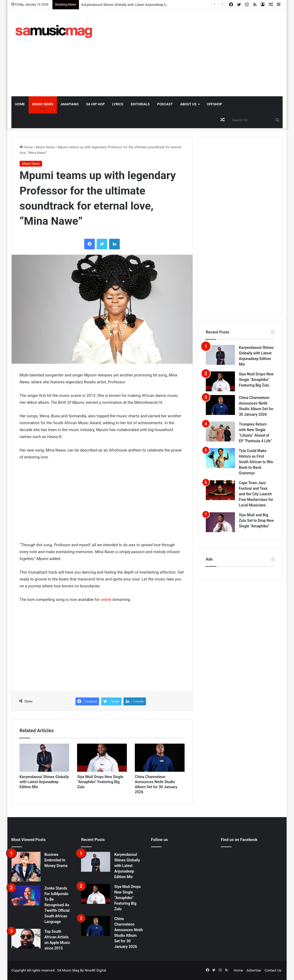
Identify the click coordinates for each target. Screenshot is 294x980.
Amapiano (70, 104)
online (106, 600)
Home (20, 104)
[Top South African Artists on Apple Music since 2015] (26, 939)
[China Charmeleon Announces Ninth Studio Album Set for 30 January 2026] (160, 758)
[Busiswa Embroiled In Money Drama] (26, 867)
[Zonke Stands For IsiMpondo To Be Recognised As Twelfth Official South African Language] (26, 896)
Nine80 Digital (95, 970)
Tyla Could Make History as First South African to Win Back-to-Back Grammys (256, 462)
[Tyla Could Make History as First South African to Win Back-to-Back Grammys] (220, 458)
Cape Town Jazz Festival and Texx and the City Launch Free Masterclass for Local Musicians (256, 494)
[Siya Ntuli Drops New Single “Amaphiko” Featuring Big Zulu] (102, 758)
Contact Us (273, 970)
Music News (43, 104)
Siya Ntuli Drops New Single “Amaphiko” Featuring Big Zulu (100, 782)
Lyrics (118, 104)
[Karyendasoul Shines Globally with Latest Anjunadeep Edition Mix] (44, 758)
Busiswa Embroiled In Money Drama (56, 860)
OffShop (215, 104)
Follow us (159, 840)
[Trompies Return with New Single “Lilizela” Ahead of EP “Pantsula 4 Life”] (220, 432)
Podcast (165, 104)
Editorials (140, 104)
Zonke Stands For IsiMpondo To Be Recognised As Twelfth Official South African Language (57, 905)
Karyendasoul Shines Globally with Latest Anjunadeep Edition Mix (131, 5)
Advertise (254, 970)
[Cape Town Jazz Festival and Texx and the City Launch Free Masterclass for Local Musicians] (220, 490)
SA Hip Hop (95, 104)
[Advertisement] (199, 52)
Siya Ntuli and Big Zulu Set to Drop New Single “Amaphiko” (256, 521)
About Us (188, 104)
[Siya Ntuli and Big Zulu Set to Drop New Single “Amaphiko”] (220, 522)
